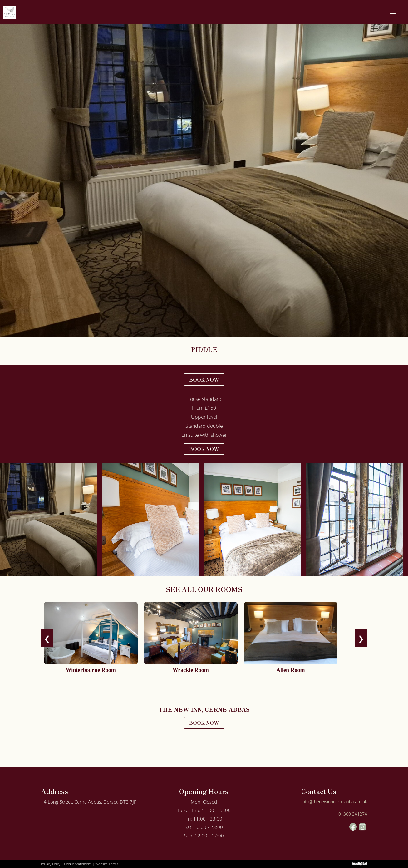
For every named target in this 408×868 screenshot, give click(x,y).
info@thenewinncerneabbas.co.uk (334, 802)
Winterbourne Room (91, 670)
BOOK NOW (204, 380)
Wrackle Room (191, 670)
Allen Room (291, 670)
